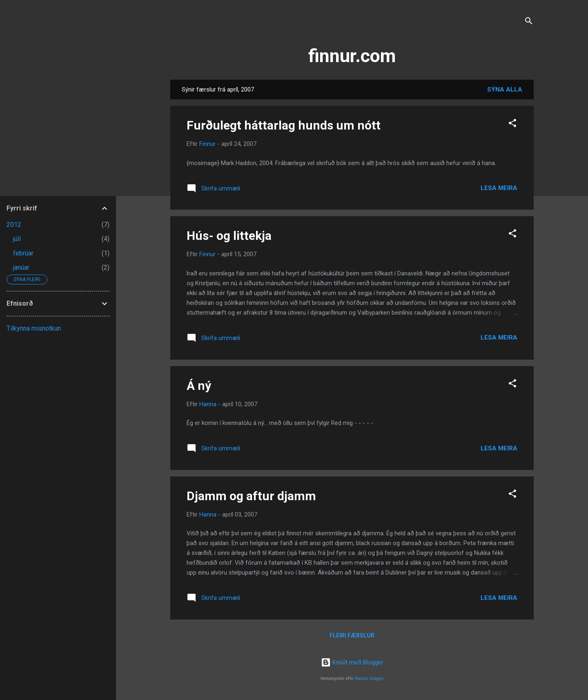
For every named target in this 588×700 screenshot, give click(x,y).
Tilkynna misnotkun (34, 328)
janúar (21, 267)
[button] (512, 124)
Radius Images (369, 679)
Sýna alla (505, 89)
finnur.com (352, 56)
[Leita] (529, 22)
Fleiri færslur (352, 635)
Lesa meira (499, 188)
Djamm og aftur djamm (251, 496)
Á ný (199, 386)
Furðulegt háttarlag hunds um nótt (284, 125)
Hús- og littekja (229, 236)
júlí (17, 239)
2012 (14, 225)
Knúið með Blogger (352, 662)
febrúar (23, 253)
